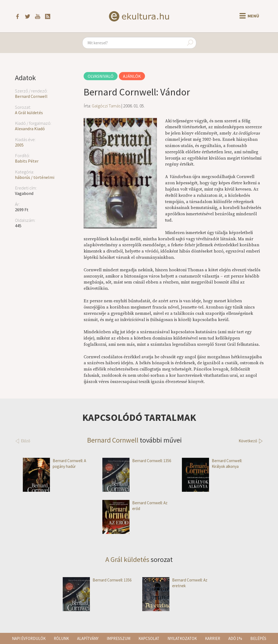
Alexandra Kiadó (30, 129)
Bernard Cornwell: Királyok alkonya (212, 464)
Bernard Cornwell (31, 96)
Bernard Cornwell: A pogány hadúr (54, 464)
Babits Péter (27, 161)
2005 (19, 145)
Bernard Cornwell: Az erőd (135, 506)
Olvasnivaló (101, 76)
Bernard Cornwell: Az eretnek (175, 583)
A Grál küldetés (29, 113)
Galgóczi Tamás (106, 106)
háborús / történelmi (35, 177)
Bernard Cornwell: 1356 (137, 461)
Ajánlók (132, 76)
